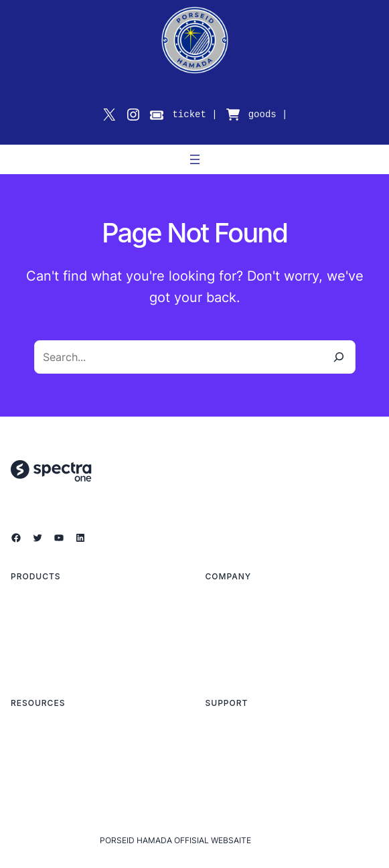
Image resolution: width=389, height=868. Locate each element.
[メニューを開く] (195, 159)
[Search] (339, 357)
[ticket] (157, 115)
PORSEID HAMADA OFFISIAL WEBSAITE (175, 840)
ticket (189, 114)
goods (262, 114)
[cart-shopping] (233, 115)
